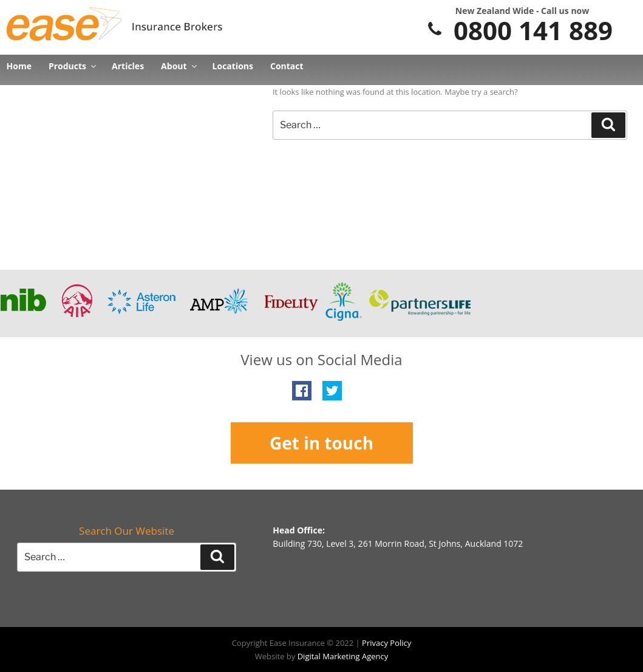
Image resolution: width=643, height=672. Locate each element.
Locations (233, 66)
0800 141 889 (519, 30)
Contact (287, 66)
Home (19, 66)
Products (72, 66)
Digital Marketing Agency (343, 656)
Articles (128, 66)
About (178, 66)
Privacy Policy (386, 643)
